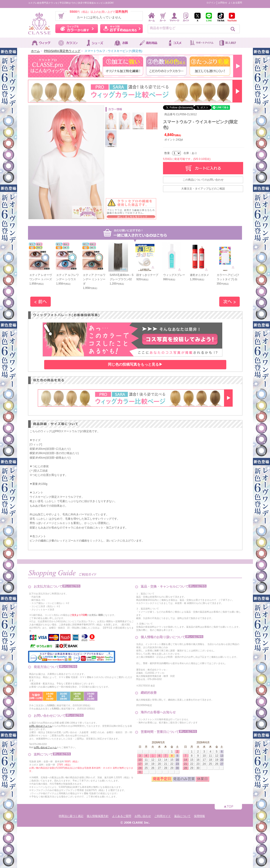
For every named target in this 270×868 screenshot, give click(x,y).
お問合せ (223, 3)
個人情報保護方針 (98, 816)
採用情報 (199, 816)
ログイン (211, 3)
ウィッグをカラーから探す (77, 29)
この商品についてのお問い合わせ (203, 180)
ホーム (35, 51)
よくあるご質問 (122, 816)
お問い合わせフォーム (41, 726)
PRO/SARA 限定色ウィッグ (62, 51)
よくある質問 (235, 3)
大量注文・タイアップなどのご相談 (203, 189)
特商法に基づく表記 (71, 816)
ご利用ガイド (163, 816)
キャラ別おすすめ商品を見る (121, 29)
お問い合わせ (143, 816)
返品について (182, 816)
